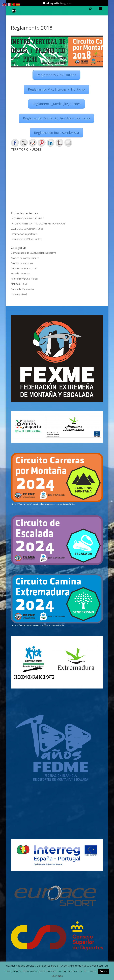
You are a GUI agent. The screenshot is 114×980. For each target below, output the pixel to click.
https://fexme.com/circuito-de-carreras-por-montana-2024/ (43, 504)
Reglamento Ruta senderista (56, 133)
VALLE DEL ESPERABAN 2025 (27, 229)
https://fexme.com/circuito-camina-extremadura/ (37, 625)
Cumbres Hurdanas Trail (24, 268)
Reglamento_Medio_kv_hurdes (56, 104)
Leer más (57, 976)
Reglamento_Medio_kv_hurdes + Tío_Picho (56, 118)
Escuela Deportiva (21, 273)
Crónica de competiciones (25, 258)
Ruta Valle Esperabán (22, 289)
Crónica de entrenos (22, 263)
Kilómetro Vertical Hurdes (25, 279)
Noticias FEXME (19, 284)
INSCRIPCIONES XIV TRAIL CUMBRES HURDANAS (38, 224)
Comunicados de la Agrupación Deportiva (33, 253)
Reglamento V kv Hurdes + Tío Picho (56, 89)
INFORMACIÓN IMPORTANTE (27, 218)
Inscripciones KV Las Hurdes (26, 239)
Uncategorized (19, 294)
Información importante (24, 234)
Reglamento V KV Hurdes (56, 75)
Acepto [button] (103, 971)
